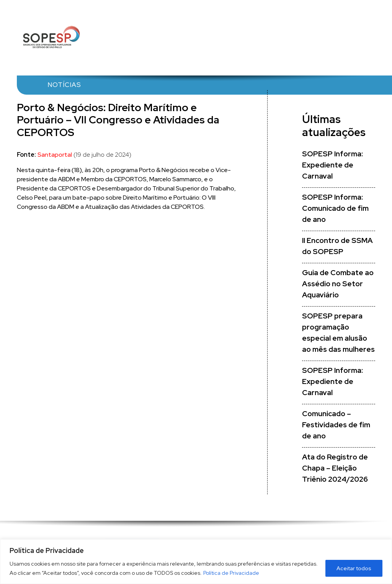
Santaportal (55, 155)
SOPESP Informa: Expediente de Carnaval (332, 165)
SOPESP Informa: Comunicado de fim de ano (335, 208)
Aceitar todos (354, 568)
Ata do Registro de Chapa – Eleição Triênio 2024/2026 (335, 468)
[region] (196, 562)
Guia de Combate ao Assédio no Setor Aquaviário (338, 284)
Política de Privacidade (231, 573)
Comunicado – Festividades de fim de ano (336, 425)
